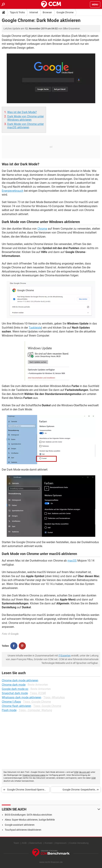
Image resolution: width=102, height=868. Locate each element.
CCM (76, 772)
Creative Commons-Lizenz (34, 775)
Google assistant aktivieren (20, 825)
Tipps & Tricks (17, 12)
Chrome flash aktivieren (16, 706)
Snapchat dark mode (15, 693)
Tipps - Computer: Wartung (35, 710)
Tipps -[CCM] (38, 693)
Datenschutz (36, 843)
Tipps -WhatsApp (54, 697)
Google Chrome (65, 12)
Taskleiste (35, 328)
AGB (24, 843)
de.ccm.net (84, 772)
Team (16, 843)
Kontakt (49, 843)
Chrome (42, 229)
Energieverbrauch (13, 191)
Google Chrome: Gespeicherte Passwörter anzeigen (79, 790)
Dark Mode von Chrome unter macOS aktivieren (25, 126)
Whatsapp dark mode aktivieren (22, 697)
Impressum (61, 843)
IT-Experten (65, 656)
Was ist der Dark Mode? (22, 112)
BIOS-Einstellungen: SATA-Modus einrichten (28, 815)
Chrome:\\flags (11, 702)
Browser (47, 12)
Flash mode (9, 710)
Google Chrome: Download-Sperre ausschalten (26, 790)
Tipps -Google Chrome (37, 702)
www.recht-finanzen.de (51, 862)
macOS (72, 561)
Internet (34, 12)
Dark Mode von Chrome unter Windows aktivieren (25, 118)
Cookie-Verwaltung (79, 843)
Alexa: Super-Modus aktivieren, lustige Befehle (30, 820)
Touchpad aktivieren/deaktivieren (23, 830)
